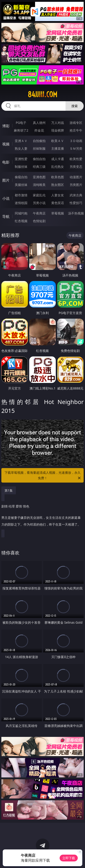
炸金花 (39, 130)
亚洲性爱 (21, 159)
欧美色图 (58, 177)
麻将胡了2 (21, 130)
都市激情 (21, 195)
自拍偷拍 (39, 141)
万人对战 (58, 123)
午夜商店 (39, 213)
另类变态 (76, 167)
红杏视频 (21, 221)
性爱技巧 (76, 203)
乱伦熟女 (58, 167)
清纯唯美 (39, 185)
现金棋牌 (58, 130)
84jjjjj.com (42, 94)
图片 (6, 180)
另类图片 (76, 185)
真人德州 (39, 123)
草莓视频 (58, 213)
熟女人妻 (21, 148)
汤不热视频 (76, 213)
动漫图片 (76, 177)
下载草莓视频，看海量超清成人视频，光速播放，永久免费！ (43, 476)
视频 (6, 144)
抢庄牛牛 (76, 130)
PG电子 (21, 123)
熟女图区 (58, 185)
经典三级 (39, 167)
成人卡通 (58, 159)
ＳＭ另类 (76, 148)
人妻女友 (58, 195)
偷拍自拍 (39, 159)
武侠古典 (76, 195)
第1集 (9, 490)
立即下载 (69, 858)
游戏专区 (76, 123)
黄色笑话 (58, 203)
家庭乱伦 (39, 195)
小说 (6, 198)
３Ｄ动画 (76, 141)
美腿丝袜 (21, 185)
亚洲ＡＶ (21, 141)
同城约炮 (21, 213)
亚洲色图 (39, 177)
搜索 (75, 106)
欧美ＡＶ (58, 141)
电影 (6, 162)
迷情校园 (21, 203)
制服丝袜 (21, 167)
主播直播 (58, 148)
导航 (6, 216)
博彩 (6, 126)
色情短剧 (39, 221)
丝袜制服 (39, 148)
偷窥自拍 (21, 177)
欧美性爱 (76, 159)
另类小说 (39, 203)
